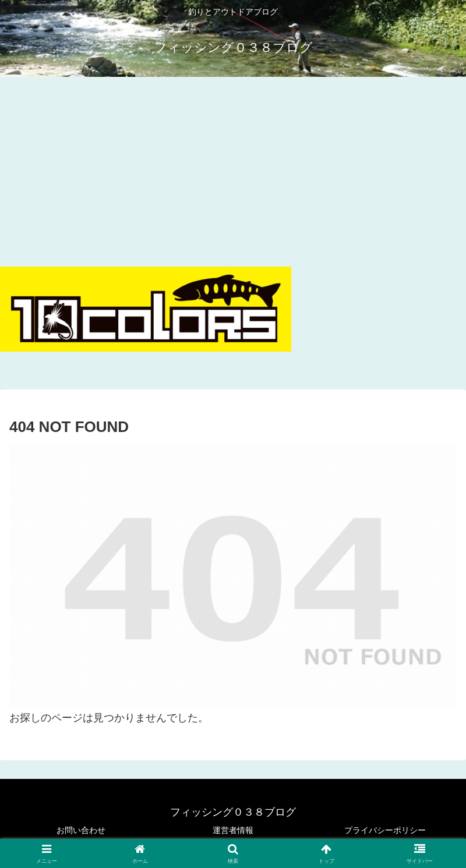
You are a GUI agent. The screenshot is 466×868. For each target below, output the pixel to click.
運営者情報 (233, 830)
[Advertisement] (233, 169)
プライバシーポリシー (385, 830)
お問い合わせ (81, 830)
